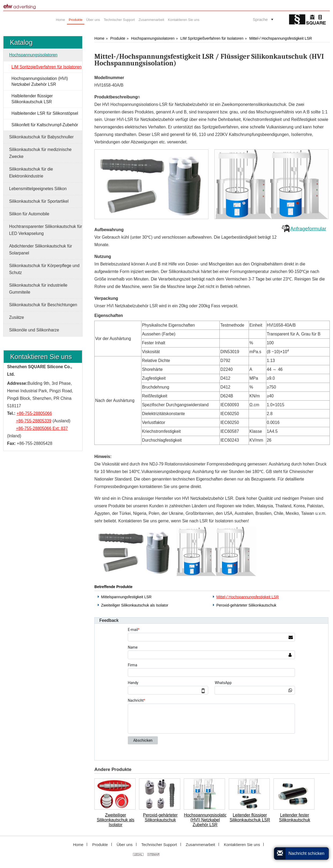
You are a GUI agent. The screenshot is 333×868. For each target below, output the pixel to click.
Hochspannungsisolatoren (153, 38)
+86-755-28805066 (34, 413)
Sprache (260, 19)
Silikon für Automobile (29, 214)
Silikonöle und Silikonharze (34, 330)
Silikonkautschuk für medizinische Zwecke (40, 153)
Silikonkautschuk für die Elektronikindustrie (31, 173)
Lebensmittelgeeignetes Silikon (38, 189)
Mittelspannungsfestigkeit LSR (126, 597)
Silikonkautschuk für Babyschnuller (41, 137)
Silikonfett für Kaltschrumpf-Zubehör (45, 125)
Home (99, 38)
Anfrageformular (308, 229)
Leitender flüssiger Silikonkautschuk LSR (250, 817)
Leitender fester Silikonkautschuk (295, 817)
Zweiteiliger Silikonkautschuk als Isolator (135, 605)
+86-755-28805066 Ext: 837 (42, 428)
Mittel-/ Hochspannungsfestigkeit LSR (281, 38)
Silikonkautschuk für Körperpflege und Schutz (44, 269)
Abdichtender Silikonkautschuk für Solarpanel (41, 250)
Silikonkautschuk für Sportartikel (39, 201)
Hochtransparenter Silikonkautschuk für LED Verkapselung (46, 230)
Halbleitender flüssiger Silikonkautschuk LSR (32, 99)
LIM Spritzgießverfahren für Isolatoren (212, 38)
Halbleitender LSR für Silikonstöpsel (45, 113)
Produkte (118, 38)
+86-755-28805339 (33, 421)
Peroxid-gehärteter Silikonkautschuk (246, 605)
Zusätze (16, 317)
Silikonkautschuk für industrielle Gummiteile (38, 289)
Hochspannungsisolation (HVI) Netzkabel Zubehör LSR (205, 820)
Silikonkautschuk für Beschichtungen (43, 305)
